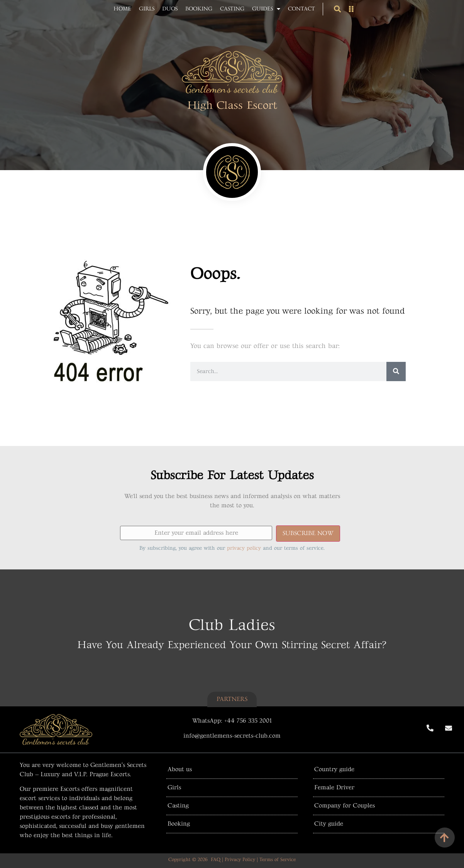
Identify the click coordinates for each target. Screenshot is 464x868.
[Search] (396, 372)
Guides (266, 9)
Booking (199, 9)
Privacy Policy (240, 860)
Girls (147, 9)
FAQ (216, 860)
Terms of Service (278, 860)
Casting (232, 9)
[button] (337, 9)
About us (180, 769)
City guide (329, 824)
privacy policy (244, 548)
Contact (301, 9)
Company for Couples (345, 806)
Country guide (334, 769)
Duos (170, 9)
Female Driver (334, 788)
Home (122, 9)
